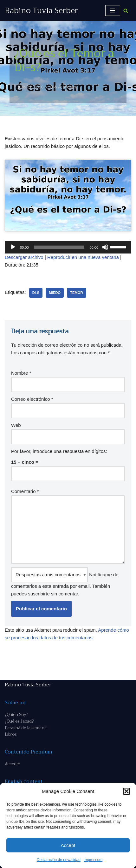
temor (77, 293)
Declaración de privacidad (59, 860)
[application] (68, 247)
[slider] (59, 247)
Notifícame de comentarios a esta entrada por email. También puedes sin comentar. (65, 582)
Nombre (21, 373)
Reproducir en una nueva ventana (83, 257)
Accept (68, 845)
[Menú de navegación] (113, 10)
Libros (11, 734)
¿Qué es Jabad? (19, 721)
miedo (55, 293)
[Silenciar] (105, 247)
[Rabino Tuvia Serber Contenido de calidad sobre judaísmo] (41, 10)
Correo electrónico (32, 399)
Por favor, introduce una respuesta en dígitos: (59, 451)
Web (16, 425)
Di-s (36, 293)
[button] (126, 791)
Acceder (13, 764)
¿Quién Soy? (16, 715)
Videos (70, 87)
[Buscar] (126, 11)
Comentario (25, 491)
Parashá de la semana (26, 728)
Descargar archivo (24, 257)
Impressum (93, 860)
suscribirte (39, 594)
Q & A (55, 87)
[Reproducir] (13, 247)
